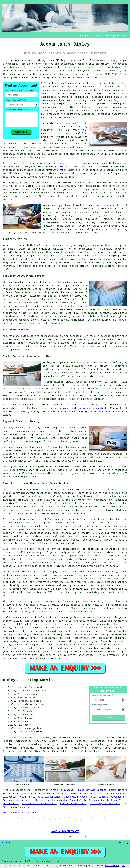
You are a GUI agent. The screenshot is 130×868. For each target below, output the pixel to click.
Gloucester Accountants (18, 797)
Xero (78, 219)
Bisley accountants (16, 617)
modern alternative (16, 189)
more (114, 751)
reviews (8, 196)
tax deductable (52, 154)
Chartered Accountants (32, 691)
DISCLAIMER (120, 36)
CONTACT (108, 36)
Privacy (124, 843)
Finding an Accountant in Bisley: (25, 60)
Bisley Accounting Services (30, 680)
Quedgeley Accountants (92, 790)
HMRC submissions (28, 624)
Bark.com (65, 167)
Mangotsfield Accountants (87, 800)
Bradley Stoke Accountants (77, 793)
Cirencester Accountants (51, 800)
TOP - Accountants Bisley (19, 813)
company (23, 193)
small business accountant (88, 408)
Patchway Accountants (17, 800)
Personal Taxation (29, 701)
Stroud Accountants (62, 790)
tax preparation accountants (60, 114)
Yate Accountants (49, 797)
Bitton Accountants (73, 804)
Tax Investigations (30, 728)
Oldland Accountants (112, 797)
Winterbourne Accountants (39, 804)
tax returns (81, 209)
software (96, 212)
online (66, 78)
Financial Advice (29, 708)
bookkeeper (10, 157)
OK (123, 866)
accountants (51, 74)
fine (33, 233)
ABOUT (99, 36)
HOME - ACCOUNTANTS (65, 831)
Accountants (39, 790)
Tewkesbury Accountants (38, 793)
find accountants (22, 738)
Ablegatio (105, 223)
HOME (82, 36)
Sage (68, 226)
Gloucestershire (20, 790)
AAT (67, 134)
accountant (75, 67)
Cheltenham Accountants (18, 807)
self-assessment (97, 60)
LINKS (90, 36)
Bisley (105, 64)
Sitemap (6, 843)
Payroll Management (30, 732)
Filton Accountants (113, 793)
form (62, 170)
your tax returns (61, 229)
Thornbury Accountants (105, 804)
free (13, 177)
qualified (67, 127)
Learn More (112, 866)
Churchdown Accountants (80, 797)
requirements (68, 90)
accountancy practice (89, 97)
